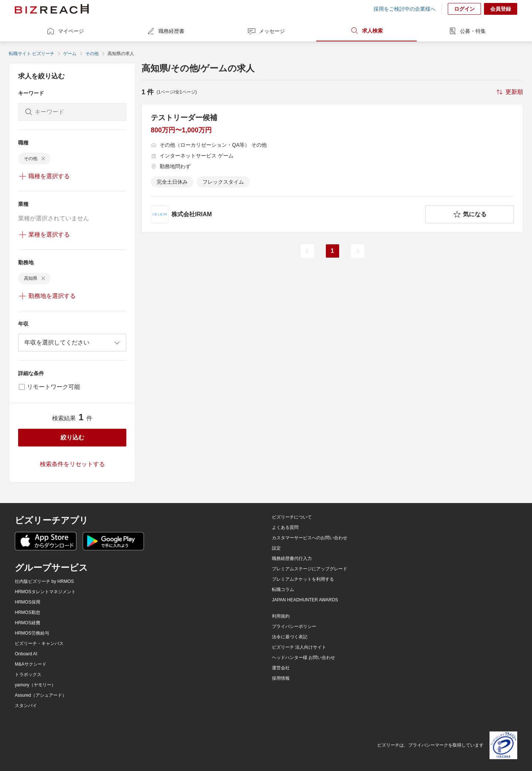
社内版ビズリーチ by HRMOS (44, 581)
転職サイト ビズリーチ (32, 54)
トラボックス (28, 675)
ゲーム (70, 54)
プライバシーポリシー (294, 626)
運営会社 (281, 668)
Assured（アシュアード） (41, 695)
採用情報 (281, 678)
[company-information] (287, 214)
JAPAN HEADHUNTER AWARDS (305, 600)
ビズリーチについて (292, 517)
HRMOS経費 (28, 623)
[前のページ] (307, 251)
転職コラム (283, 590)
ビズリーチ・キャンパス (39, 643)
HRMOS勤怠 (28, 612)
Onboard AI (26, 654)
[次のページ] (358, 251)
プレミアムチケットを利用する (303, 579)
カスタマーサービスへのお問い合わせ (310, 538)
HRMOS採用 (28, 602)
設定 (276, 548)
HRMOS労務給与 (32, 633)
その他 (92, 54)
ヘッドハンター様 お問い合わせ (303, 658)
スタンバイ (26, 706)
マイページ (65, 31)
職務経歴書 (166, 31)
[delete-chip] (43, 159)
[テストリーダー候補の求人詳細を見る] (332, 168)
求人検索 (366, 31)
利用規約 (281, 616)
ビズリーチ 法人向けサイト (299, 647)
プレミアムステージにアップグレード (310, 569)
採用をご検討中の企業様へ (405, 9)
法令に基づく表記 (290, 637)
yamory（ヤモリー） (35, 685)
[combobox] (72, 343)
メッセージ (266, 31)
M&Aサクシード (31, 664)
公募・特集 (467, 31)
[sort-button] (509, 92)
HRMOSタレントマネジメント (45, 592)
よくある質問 (285, 527)
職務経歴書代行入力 (292, 558)
